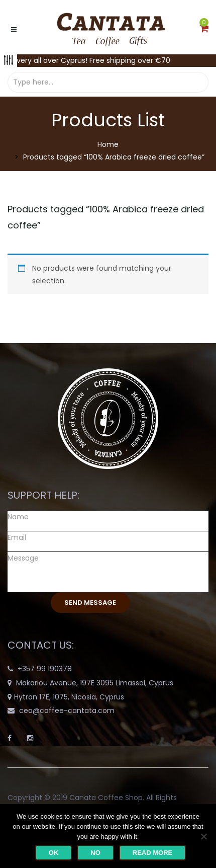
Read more (152, 853)
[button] (204, 29)
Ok (54, 853)
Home (108, 144)
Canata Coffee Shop (106, 798)
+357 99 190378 (45, 669)
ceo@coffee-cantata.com (67, 711)
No (95, 853)
